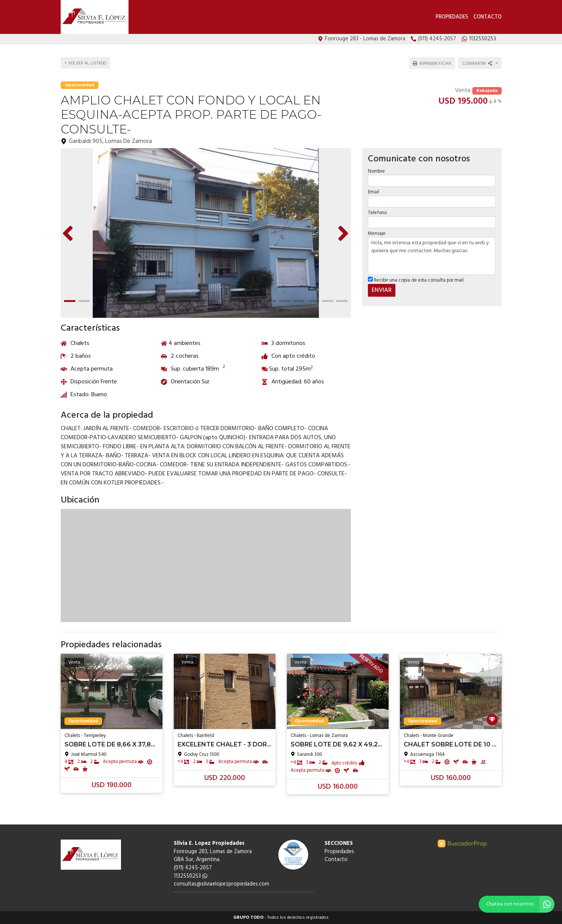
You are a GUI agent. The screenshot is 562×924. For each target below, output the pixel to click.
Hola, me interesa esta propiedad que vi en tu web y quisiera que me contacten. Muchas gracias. (432, 256)
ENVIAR (382, 290)
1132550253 (191, 876)
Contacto (488, 17)
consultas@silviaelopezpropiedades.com (221, 884)
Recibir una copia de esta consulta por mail (416, 280)
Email (374, 192)
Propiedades (452, 17)
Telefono (377, 213)
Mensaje (377, 234)
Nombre (376, 171)
